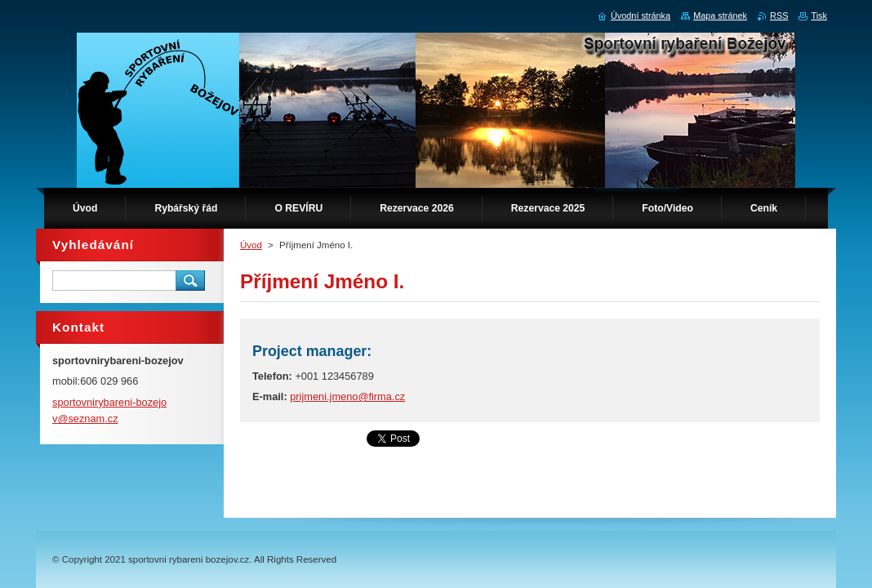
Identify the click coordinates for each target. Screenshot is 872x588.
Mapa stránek (720, 16)
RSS (779, 16)
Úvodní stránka (641, 16)
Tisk (819, 16)
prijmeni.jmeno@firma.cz (347, 396)
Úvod (251, 245)
